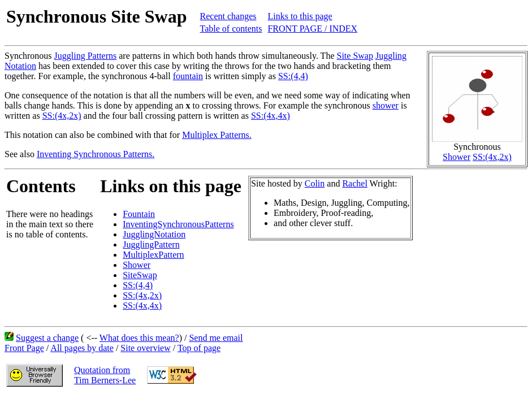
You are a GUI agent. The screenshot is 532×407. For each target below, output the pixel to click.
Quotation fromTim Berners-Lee (105, 375)
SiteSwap (140, 275)
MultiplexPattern (153, 255)
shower (386, 105)
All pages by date (82, 348)
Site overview (145, 348)
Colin (315, 183)
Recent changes (228, 16)
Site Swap (355, 56)
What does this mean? (139, 338)
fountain (188, 76)
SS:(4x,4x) (271, 116)
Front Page (24, 348)
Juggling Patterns (86, 56)
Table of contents (231, 29)
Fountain (139, 214)
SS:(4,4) (293, 76)
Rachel (354, 183)
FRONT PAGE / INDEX (312, 29)
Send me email (216, 338)
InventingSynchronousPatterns (178, 224)
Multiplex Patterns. (217, 135)
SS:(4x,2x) (492, 157)
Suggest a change (47, 338)
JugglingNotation (154, 234)
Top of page (199, 348)
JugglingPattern (151, 244)
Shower (457, 157)
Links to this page (300, 16)
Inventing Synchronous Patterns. (96, 154)
